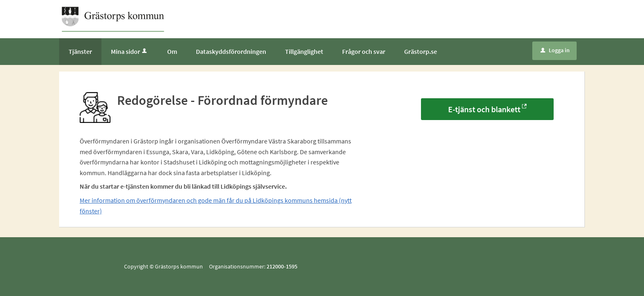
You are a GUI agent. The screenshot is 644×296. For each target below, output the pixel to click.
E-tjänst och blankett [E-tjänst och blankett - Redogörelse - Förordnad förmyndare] (484, 109)
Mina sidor (130, 51)
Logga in (555, 50)
